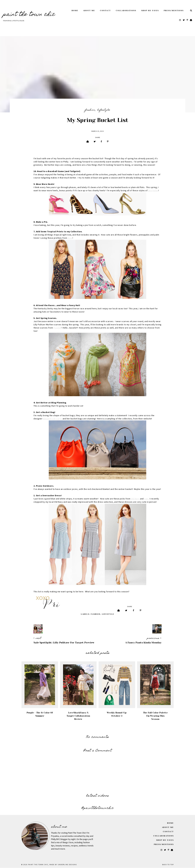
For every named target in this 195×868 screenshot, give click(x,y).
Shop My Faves (150, 11)
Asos (70, 238)
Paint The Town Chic (29, 15)
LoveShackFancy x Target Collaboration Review (78, 716)
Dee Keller (153, 191)
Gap (146, 499)
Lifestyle (104, 110)
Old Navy (135, 499)
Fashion (90, 110)
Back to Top (168, 865)
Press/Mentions (174, 11)
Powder (57, 328)
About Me (89, 11)
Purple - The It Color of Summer (40, 714)
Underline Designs (67, 865)
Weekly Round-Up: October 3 (117, 714)
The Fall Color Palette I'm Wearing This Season (155, 716)
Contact (105, 11)
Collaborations (126, 11)
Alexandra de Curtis (53, 419)
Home (75, 11)
